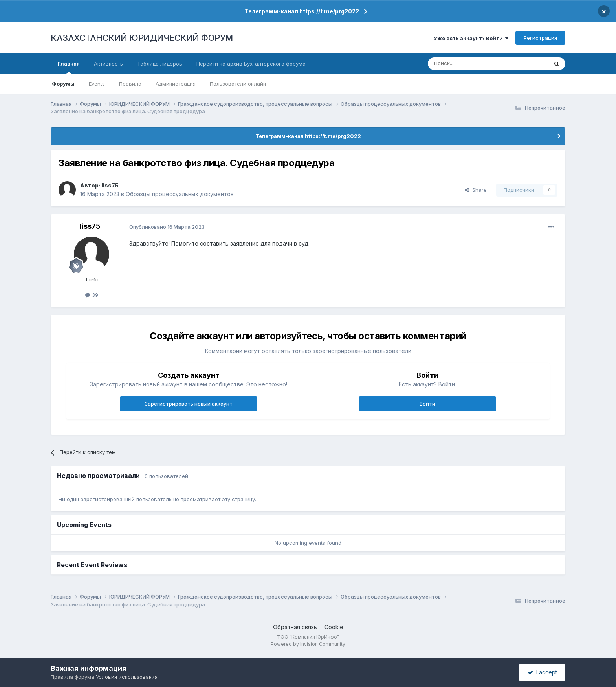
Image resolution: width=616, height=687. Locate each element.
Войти (427, 404)
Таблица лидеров (160, 64)
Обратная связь (295, 627)
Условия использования (127, 677)
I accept (542, 672)
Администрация (176, 84)
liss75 (110, 185)
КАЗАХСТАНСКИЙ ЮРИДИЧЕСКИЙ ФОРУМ (142, 38)
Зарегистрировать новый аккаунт (189, 404)
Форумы (63, 84)
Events (97, 84)
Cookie (334, 627)
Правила (130, 84)
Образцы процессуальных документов (180, 194)
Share (476, 190)
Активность (108, 64)
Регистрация (540, 38)
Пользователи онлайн (238, 84)
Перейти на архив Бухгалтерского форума (251, 64)
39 (92, 295)
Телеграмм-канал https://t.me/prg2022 (302, 11)
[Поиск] (466, 64)
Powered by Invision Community (308, 644)
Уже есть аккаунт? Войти (471, 38)
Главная (69, 67)
